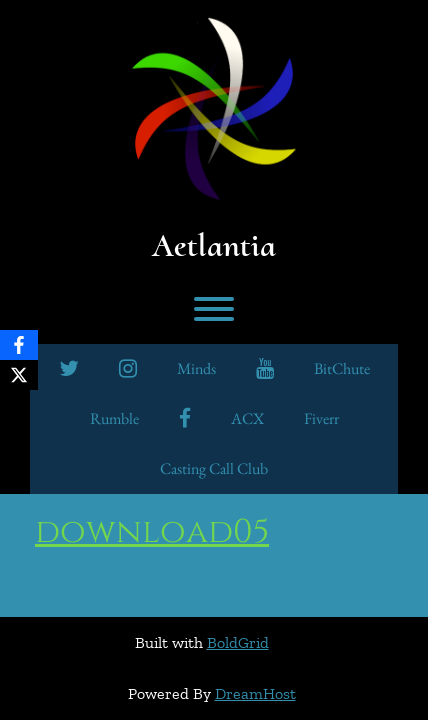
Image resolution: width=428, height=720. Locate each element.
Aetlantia (214, 246)
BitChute (342, 368)
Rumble (114, 418)
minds (196, 368)
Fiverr (321, 418)
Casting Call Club (214, 468)
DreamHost (255, 693)
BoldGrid (238, 642)
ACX (247, 418)
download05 (152, 532)
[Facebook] (19, 345)
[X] (19, 375)
